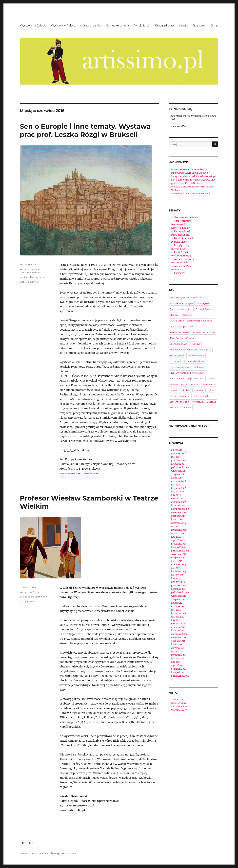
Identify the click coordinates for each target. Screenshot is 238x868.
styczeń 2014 (178, 540)
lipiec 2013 (177, 561)
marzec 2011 (178, 658)
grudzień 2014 (179, 502)
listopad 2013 (178, 547)
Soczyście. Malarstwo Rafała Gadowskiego (193, 176)
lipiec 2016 (177, 450)
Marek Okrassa (178, 355)
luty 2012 (176, 620)
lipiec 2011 (177, 645)
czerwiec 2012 (179, 606)
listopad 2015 (178, 464)
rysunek (199, 390)
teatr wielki (41, 597)
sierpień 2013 (178, 558)
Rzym (173, 396)
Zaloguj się (177, 700)
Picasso (174, 384)
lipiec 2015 (177, 478)
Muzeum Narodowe (193, 361)
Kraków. (190, 338)
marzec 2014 (178, 533)
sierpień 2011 (178, 641)
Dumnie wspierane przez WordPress (57, 854)
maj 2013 (176, 568)
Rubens (187, 390)
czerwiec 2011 (178, 648)
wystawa (40, 277)
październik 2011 (180, 634)
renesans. (175, 390)
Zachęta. (187, 408)
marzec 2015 (178, 492)
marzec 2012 (178, 617)
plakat (185, 384)
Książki (184, 26)
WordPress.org (179, 710)
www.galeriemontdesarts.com (79, 473)
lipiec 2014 (177, 519)
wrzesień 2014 (179, 513)
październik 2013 (180, 551)
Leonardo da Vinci (179, 344)
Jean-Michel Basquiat (203, 332)
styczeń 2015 (178, 499)
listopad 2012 (178, 589)
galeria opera (27, 597)
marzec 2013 (178, 575)
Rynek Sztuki (142, 26)
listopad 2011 (178, 631)
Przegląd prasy (165, 26)
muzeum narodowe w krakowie (187, 367)
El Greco (174, 315)
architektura (176, 303)
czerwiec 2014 (179, 523)
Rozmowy (199, 26)
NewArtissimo (27, 854)
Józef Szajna (176, 338)
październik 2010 (180, 676)
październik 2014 (180, 509)
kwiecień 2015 (179, 488)
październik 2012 (180, 592)
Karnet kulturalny (117, 26)
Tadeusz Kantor (202, 396)
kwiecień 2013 (179, 572)
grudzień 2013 (179, 544)
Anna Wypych (177, 297)
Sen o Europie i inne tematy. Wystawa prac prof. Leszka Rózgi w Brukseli (85, 130)
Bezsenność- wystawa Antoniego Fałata (192, 194)
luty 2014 (176, 537)
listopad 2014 (178, 506)
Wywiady (176, 270)
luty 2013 (176, 579)
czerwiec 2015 (179, 481)
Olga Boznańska (196, 379)
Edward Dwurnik (205, 309)
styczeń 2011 (178, 665)
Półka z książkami (181, 235)
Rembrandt (209, 384)
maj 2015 (176, 485)
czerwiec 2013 (178, 565)
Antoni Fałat (195, 297)
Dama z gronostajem (181, 309)
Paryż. (211, 379)
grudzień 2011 (178, 627)
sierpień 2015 (178, 474)
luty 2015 (176, 495)
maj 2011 (176, 651)
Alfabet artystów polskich (185, 217)
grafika (173, 326)
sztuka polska (27, 277)
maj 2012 (176, 610)
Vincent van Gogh (179, 402)
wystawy (174, 408)
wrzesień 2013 (179, 554)
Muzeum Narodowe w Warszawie (188, 373)
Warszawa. (198, 402)
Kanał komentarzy (181, 707)
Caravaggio (203, 303)
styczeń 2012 (178, 624)
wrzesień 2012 (179, 596)
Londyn (196, 344)
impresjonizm (188, 326)
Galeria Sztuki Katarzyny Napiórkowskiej (191, 321)
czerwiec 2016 (179, 453)
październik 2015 (180, 467)
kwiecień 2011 (178, 655)
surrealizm (185, 396)
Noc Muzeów (177, 379)
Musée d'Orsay (197, 355)
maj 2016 (176, 457)
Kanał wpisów (179, 703)
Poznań (195, 384)
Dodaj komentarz (29, 282)
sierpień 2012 (178, 599)
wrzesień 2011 (179, 638)
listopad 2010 (178, 672)
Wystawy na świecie (33, 26)
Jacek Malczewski (179, 332)
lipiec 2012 (177, 603)
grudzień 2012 (179, 585)
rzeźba (210, 390)
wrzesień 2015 (179, 471)
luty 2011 (176, 662)
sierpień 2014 (178, 516)
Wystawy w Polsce (63, 26)
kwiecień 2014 (179, 530)
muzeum (175, 361)
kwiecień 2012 (179, 613)
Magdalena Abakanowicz (183, 350)
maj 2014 (176, 526)
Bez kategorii (178, 224)
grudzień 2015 (179, 460)
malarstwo (206, 350)
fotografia (187, 315)
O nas (214, 26)
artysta (190, 303)
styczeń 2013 (178, 582)
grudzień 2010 (179, 669)
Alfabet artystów (91, 26)
